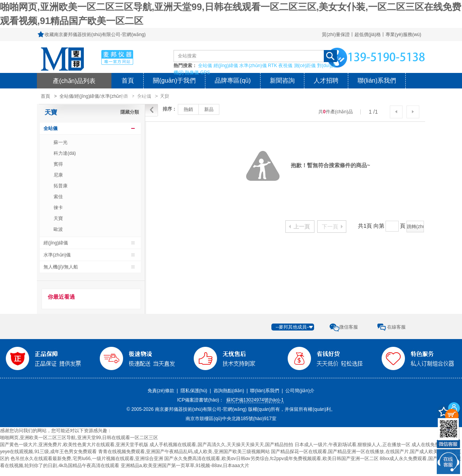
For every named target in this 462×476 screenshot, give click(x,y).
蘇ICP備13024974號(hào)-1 (255, 400)
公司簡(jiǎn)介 (300, 391)
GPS (205, 73)
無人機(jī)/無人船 (61, 267)
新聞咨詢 (282, 80)
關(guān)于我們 (174, 80)
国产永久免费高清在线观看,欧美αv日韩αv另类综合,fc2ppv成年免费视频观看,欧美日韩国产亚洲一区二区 (271, 459)
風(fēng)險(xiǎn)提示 (150, 96)
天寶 (51, 112)
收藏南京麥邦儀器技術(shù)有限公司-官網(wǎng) (95, 35)
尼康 (58, 175)
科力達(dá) (65, 153)
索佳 (58, 197)
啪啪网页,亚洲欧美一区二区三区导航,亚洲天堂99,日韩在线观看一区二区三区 (79, 438)
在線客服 (396, 327)
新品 (209, 109)
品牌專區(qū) (233, 80)
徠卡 (58, 208)
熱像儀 (192, 73)
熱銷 (188, 109)
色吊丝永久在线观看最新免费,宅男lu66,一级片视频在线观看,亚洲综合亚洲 (87, 459)
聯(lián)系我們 (377, 80)
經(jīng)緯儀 (226, 66)
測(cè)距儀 (305, 66)
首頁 (128, 80)
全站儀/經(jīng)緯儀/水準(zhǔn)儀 (94, 96)
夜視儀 (285, 66)
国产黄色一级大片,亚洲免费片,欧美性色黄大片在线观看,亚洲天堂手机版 (74, 445)
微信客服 (349, 327)
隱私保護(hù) (194, 391)
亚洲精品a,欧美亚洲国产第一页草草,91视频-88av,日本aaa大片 (185, 466)
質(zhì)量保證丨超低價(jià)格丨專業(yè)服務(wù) (372, 35)
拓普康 (61, 186)
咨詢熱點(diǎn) (229, 391)
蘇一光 (61, 142)
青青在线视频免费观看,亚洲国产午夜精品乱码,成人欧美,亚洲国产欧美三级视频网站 (184, 452)
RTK (273, 66)
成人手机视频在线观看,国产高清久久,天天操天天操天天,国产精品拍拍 (221, 445)
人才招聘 (326, 80)
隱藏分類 (130, 112)
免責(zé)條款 (161, 391)
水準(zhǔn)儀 (253, 66)
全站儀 (205, 66)
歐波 (58, 229)
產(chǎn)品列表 (74, 81)
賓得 (58, 164)
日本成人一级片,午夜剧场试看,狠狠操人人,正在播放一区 (353, 445)
